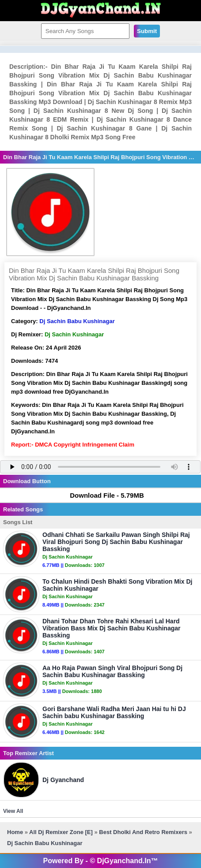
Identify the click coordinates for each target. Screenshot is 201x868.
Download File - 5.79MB (103, 495)
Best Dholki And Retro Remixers (143, 832)
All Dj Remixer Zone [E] (61, 832)
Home (15, 832)
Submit (147, 31)
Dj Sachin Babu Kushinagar (77, 321)
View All (13, 811)
